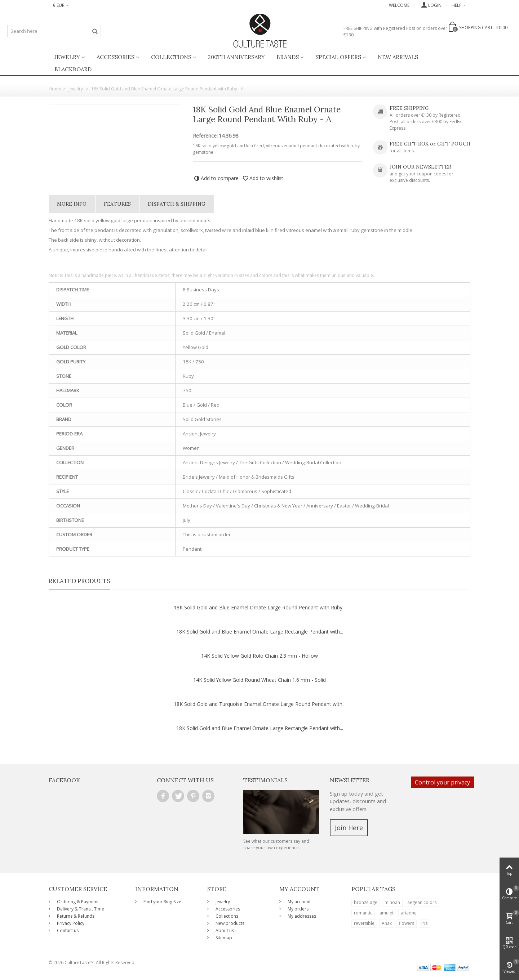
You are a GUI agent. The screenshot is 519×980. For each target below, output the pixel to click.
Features (117, 204)
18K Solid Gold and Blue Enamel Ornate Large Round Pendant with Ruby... (260, 607)
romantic (363, 913)
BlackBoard (73, 69)
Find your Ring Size (162, 902)
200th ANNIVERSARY (236, 57)
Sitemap (223, 938)
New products (229, 923)
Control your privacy (442, 782)
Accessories (116, 57)
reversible (364, 923)
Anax (387, 923)
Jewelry (67, 57)
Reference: (205, 136)
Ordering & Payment (77, 902)
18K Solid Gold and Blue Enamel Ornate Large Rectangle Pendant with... (260, 632)
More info (72, 204)
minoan (392, 902)
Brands (288, 57)
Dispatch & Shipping (177, 204)
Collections (171, 57)
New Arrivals (398, 57)
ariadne (409, 913)
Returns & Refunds (75, 916)
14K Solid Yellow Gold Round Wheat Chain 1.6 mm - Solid (259, 680)
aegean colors (422, 902)
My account (299, 902)
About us (224, 930)
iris (424, 923)
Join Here (349, 828)
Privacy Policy (70, 923)
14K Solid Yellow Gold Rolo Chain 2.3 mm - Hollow (259, 656)
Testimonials (265, 780)
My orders (298, 909)
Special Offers (338, 57)
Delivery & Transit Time (80, 909)
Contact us (67, 930)
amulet (387, 913)
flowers (407, 923)
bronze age (366, 902)
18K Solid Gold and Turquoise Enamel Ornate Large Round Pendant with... (260, 704)
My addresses (301, 916)
